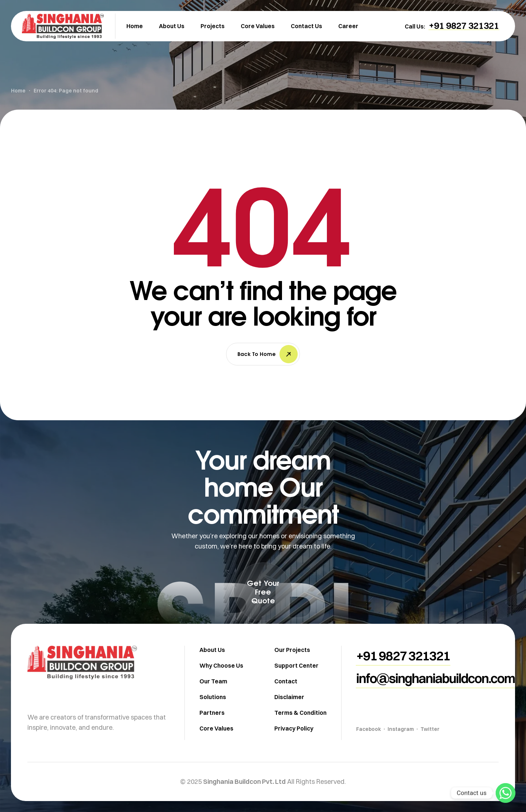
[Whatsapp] (506, 793)
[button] (464, 26)
